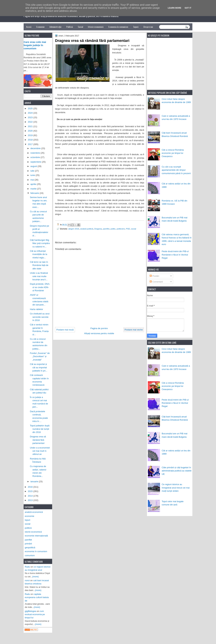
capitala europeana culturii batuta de (37, 597)
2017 (31, 144)
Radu (27, 567)
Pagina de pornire (99, 328)
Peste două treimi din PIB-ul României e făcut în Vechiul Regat (175, 255)
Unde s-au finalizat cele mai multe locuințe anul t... (39, 276)
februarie (35, 193)
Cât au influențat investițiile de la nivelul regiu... (38, 254)
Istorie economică (96, 27)
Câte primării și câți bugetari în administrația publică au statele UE (177, 471)
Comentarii (156, 282)
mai (32, 180)
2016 (31, 487)
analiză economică (34, 512)
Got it (188, 8)
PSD (128, 229)
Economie (40, 27)
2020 (31, 131)
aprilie (34, 184)
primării (28, 544)
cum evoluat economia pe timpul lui (35, 614)
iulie (33, 171)
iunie (33, 175)
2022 (31, 122)
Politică (70, 27)
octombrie (35, 157)
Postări (154, 276)
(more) (35, 577)
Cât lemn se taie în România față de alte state (39, 265)
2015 (31, 491)
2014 (31, 496)
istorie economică (33, 532)
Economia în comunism (118, 27)
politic (113, 229)
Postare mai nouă (65, 330)
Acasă (29, 27)
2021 (31, 126)
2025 (31, 108)
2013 (31, 500)
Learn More (174, 8)
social (133, 229)
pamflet (106, 229)
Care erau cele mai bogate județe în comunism (35, 45)
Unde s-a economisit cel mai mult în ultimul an (40, 451)
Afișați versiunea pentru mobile (99, 333)
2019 (31, 135)
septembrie (36, 162)
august (34, 166)
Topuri (136, 27)
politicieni (121, 229)
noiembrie (35, 153)
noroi (27, 580)
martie (34, 189)
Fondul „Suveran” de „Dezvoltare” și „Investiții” (40, 356)
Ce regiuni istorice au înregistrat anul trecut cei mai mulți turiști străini (176, 488)
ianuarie (35, 481)
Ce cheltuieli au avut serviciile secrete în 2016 (40, 317)
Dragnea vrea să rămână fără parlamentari (38, 440)
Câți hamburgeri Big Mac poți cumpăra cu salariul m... (40, 243)
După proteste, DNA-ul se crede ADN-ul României (40, 287)
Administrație (55, 27)
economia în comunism (36, 551)
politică (28, 528)
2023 (31, 117)
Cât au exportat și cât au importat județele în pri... (39, 367)
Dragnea (98, 229)
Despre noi (148, 27)
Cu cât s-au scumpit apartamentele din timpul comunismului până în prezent (176, 170)
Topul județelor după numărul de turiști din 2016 (40, 429)
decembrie (36, 148)
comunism (30, 555)
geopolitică (30, 548)
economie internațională (36, 536)
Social (80, 27)
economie (30, 516)
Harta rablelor (36, 309)
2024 (31, 113)
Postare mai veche (134, 330)
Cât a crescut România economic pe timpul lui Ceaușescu (173, 153)
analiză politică (87, 229)
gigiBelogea (30, 611)
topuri (28, 520)
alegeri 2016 (74, 229)
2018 (31, 140)
